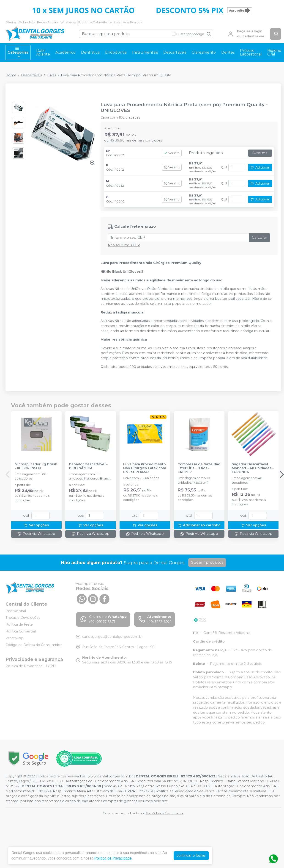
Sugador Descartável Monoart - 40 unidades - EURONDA (253, 468)
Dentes (228, 52)
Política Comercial (21, 631)
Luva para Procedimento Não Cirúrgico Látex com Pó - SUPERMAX (145, 468)
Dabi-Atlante (43, 52)
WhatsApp (68, 22)
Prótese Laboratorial (251, 52)
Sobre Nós (27, 22)
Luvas (51, 75)
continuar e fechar (191, 856)
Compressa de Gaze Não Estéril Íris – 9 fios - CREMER (199, 468)
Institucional (16, 611)
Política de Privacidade (113, 858)
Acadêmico (66, 52)
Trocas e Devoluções (23, 618)
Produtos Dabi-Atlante (95, 22)
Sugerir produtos (207, 562)
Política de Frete (19, 624)
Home (11, 75)
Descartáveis (175, 52)
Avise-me (260, 153)
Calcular (260, 237)
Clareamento (204, 52)
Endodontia (116, 52)
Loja (117, 22)
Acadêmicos (132, 22)
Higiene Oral (274, 52)
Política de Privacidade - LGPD (31, 666)
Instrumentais (145, 52)
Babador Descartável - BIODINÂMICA (88, 466)
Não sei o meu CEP (124, 245)
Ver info (172, 153)
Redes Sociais (48, 22)
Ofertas (11, 22)
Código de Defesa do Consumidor (34, 645)
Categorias (18, 53)
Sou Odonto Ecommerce (165, 813)
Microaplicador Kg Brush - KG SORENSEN (36, 466)
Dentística (90, 52)
